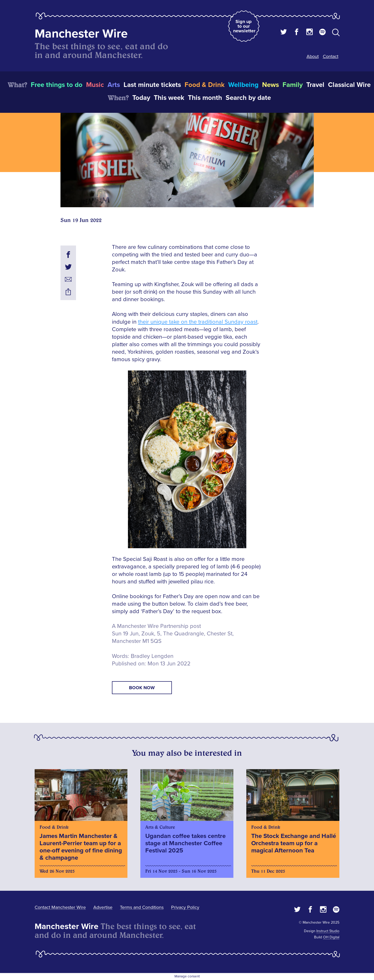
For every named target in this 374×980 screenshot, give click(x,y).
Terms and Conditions (142, 907)
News (270, 85)
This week (169, 98)
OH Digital (331, 937)
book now (142, 688)
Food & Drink (205, 85)
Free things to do (57, 85)
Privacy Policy (185, 907)
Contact (331, 56)
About (313, 56)
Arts (114, 85)
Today (141, 98)
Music (95, 85)
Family (293, 85)
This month (205, 98)
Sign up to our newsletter (244, 26)
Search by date (248, 98)
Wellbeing (243, 85)
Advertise (103, 907)
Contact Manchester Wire (60, 907)
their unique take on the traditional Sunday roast (198, 322)
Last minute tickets (152, 85)
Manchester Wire (81, 34)
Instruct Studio (328, 931)
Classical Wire (349, 85)
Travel (315, 85)
